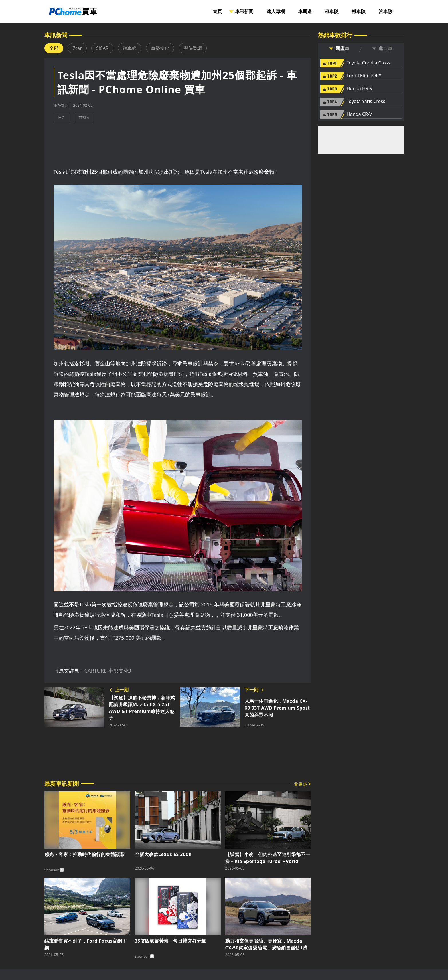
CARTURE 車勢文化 (107, 671)
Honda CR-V (359, 114)
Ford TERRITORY (364, 76)
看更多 (301, 784)
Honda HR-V (360, 89)
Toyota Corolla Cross (368, 63)
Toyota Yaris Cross (366, 102)
